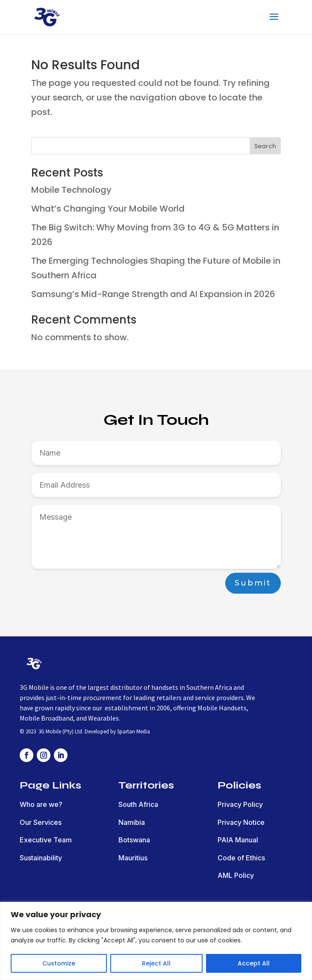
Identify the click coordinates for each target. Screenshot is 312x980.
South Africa (138, 804)
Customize (59, 963)
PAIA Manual (238, 840)
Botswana (134, 840)
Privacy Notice (241, 822)
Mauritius (133, 858)
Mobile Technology (71, 190)
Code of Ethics (241, 858)
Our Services (41, 822)
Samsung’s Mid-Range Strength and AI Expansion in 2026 (153, 294)
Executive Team (46, 840)
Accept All (254, 963)
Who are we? (41, 804)
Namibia (132, 822)
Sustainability (41, 858)
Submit (253, 583)
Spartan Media (134, 731)
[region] (156, 941)
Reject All (156, 963)
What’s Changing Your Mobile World (108, 209)
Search (265, 146)
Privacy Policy (240, 804)
